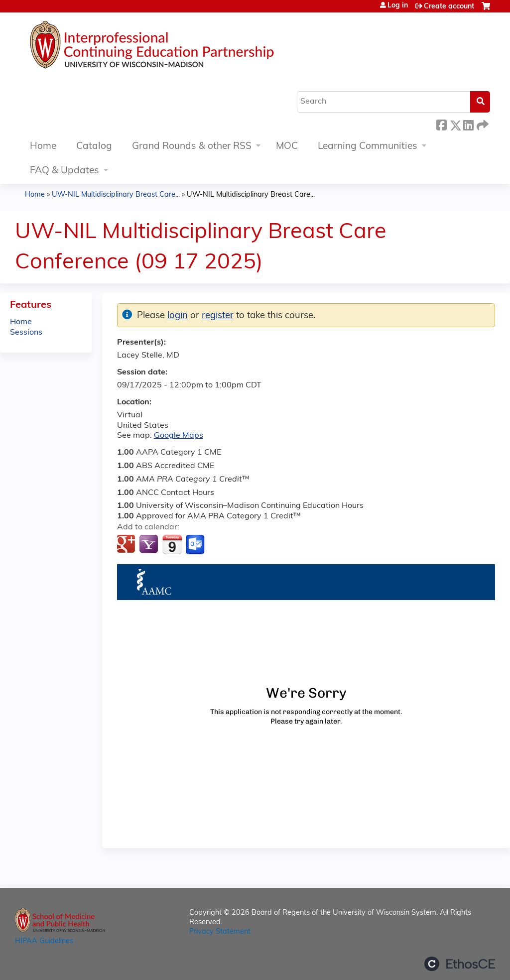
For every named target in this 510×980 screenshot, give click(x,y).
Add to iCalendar (172, 544)
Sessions (26, 333)
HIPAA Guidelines (44, 941)
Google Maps (179, 436)
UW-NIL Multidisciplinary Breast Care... (116, 195)
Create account (449, 7)
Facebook (441, 124)
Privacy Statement (220, 932)
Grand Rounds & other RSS (192, 147)
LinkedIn (468, 124)
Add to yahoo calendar (150, 545)
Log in (398, 6)
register (218, 316)
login (178, 316)
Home (43, 147)
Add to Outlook (196, 545)
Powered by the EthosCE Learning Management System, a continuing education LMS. (460, 964)
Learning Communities (368, 147)
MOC (287, 147)
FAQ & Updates (64, 171)
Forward (482, 124)
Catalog (94, 147)
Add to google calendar (127, 545)
